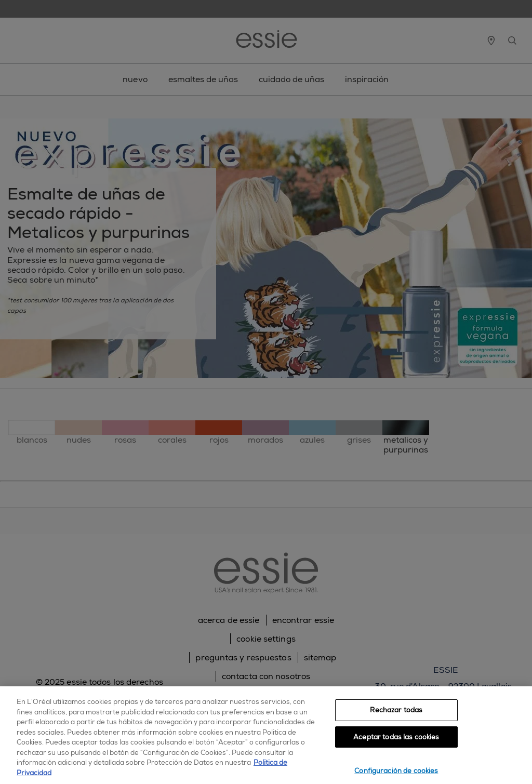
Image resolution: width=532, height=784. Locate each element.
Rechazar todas (396, 710)
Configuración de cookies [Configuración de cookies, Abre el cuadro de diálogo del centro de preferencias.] (396, 771)
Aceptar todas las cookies (396, 737)
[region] (266, 735)
